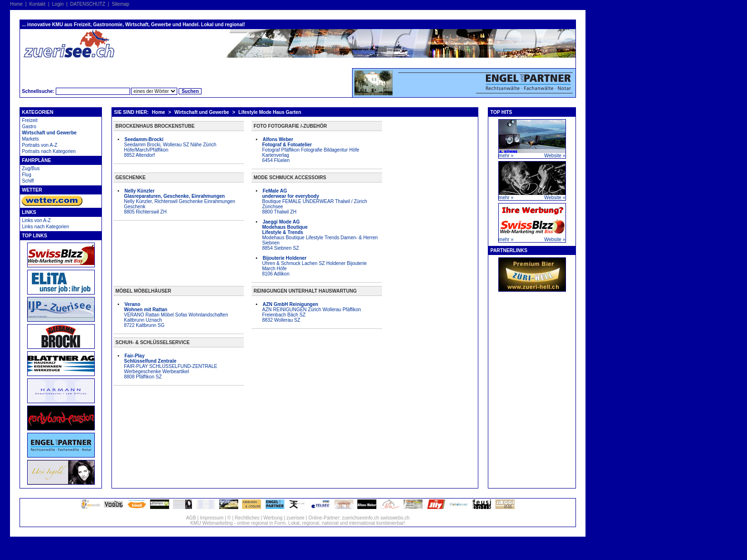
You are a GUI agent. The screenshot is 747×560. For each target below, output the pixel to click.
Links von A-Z (36, 220)
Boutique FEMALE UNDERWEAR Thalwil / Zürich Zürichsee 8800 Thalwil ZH (314, 201)
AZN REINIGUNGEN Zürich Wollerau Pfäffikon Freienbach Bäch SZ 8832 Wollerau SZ (311, 312)
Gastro (29, 127)
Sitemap (121, 4)
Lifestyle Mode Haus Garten (270, 112)
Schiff (28, 181)
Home (16, 4)
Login (58, 4)
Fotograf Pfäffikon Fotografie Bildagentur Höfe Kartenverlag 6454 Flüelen (311, 150)
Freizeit (30, 120)
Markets (30, 139)
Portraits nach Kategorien (49, 151)
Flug (26, 175)
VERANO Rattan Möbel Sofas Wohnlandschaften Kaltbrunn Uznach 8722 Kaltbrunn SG (176, 315)
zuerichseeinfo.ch (361, 518)
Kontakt (37, 4)
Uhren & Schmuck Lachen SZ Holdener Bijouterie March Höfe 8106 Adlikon (314, 266)
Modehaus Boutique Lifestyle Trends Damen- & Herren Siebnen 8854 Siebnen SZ (320, 235)
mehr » (506, 156)
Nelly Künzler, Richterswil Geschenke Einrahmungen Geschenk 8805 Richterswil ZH (179, 201)
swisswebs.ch (395, 518)
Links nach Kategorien (45, 227)
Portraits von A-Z (40, 145)
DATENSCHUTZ (88, 4)
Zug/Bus (31, 168)
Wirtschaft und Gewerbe (49, 133)
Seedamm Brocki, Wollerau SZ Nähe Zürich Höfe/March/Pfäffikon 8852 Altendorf (170, 147)
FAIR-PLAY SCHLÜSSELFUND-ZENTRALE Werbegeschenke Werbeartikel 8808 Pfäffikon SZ (171, 366)
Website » (555, 156)
